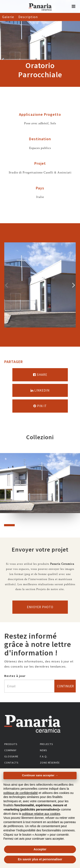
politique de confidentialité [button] (21, 793)
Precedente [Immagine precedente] (6, 285)
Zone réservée (50, 763)
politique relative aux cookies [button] (41, 814)
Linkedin (40, 390)
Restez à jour (15, 676)
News (43, 750)
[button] (74, 6)
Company (10, 750)
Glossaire (11, 756)
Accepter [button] (40, 849)
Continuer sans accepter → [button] (40, 775)
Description (28, 17)
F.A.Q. (44, 756)
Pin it (40, 406)
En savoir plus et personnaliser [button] (40, 859)
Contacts (11, 763)
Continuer (65, 686)
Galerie (8, 17)
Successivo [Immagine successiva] (74, 285)
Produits (11, 744)
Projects (46, 744)
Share (40, 375)
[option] (40, 285)
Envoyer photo (40, 607)
